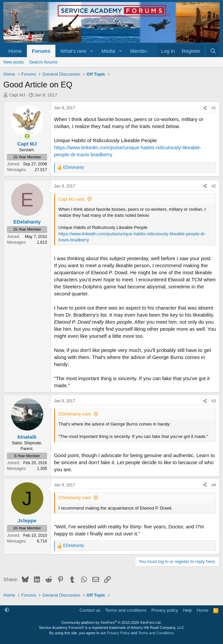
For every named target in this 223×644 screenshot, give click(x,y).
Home (15, 51)
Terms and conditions (126, 610)
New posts (14, 62)
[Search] (213, 51)
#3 (214, 401)
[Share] (205, 108)
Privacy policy (165, 610)
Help (188, 610)
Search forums (43, 62)
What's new (73, 51)
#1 (214, 108)
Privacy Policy (118, 633)
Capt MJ (17, 95)
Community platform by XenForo (111, 622)
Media (108, 51)
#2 (214, 186)
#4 (214, 485)
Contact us (90, 610)
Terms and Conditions (156, 633)
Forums (41, 51)
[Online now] (27, 136)
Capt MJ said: (72, 199)
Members (141, 51)
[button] (92, 51)
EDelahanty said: (75, 414)
